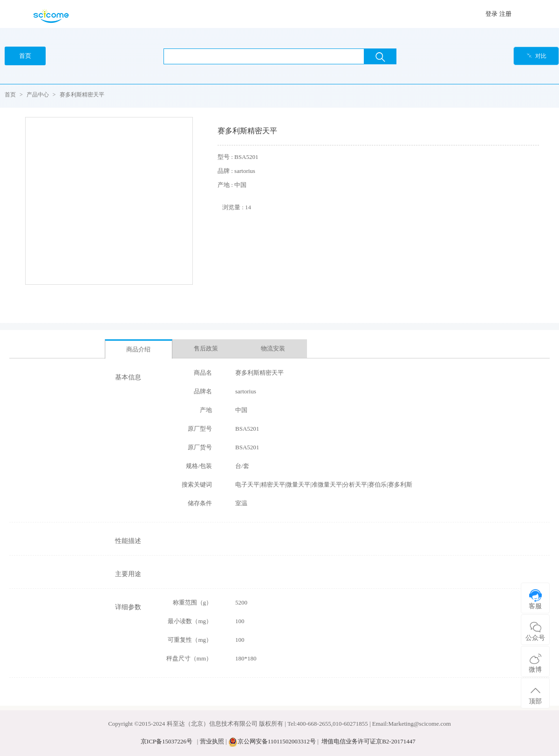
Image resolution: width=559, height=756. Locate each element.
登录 (491, 14)
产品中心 (38, 95)
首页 (10, 95)
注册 (505, 14)
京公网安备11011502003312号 (277, 741)
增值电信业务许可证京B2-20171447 (368, 741)
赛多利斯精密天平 (82, 95)
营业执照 (212, 741)
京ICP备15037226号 (167, 741)
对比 (536, 56)
